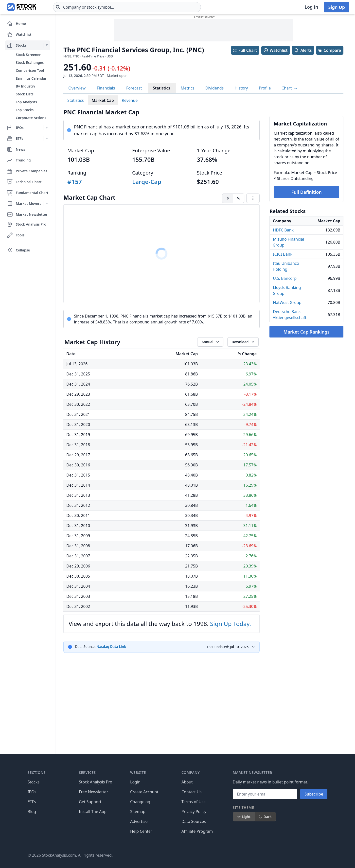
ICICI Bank (283, 254)
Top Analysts (26, 102)
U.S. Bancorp (285, 278)
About (187, 782)
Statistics (162, 88)
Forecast (134, 88)
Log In (311, 7)
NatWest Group (287, 302)
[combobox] (127, 7)
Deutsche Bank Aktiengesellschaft (290, 315)
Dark (265, 817)
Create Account (144, 792)
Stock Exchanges (30, 62)
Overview (77, 88)
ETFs (32, 802)
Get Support (90, 802)
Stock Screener (28, 55)
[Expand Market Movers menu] (47, 204)
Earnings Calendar (31, 78)
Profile (265, 88)
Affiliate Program (197, 831)
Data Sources (194, 821)
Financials (106, 88)
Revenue (130, 100)
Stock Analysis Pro (96, 782)
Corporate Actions (31, 118)
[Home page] (22, 7)
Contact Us (191, 792)
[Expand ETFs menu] (47, 139)
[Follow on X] (249, 855)
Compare (329, 50)
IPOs (32, 792)
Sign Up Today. (231, 624)
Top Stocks (25, 110)
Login (135, 782)
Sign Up (337, 7)
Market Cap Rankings (307, 332)
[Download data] (243, 342)
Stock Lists (25, 94)
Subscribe (314, 794)
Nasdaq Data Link (111, 647)
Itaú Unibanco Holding (286, 266)
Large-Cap (147, 182)
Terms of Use (194, 802)
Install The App (93, 812)
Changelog (140, 802)
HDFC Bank (283, 230)
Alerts (303, 50)
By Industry (26, 86)
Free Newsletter (93, 792)
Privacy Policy (194, 812)
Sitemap (138, 812)
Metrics (187, 88)
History (241, 88)
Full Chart (245, 50)
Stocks (34, 782)
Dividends (214, 88)
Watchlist (275, 50)
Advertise (139, 821)
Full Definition (307, 192)
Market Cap (103, 100)
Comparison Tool (30, 70)
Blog (32, 812)
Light (244, 817)
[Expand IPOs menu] (47, 128)
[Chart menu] (253, 198)
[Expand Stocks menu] (47, 45)
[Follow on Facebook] (235, 855)
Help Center (141, 831)
